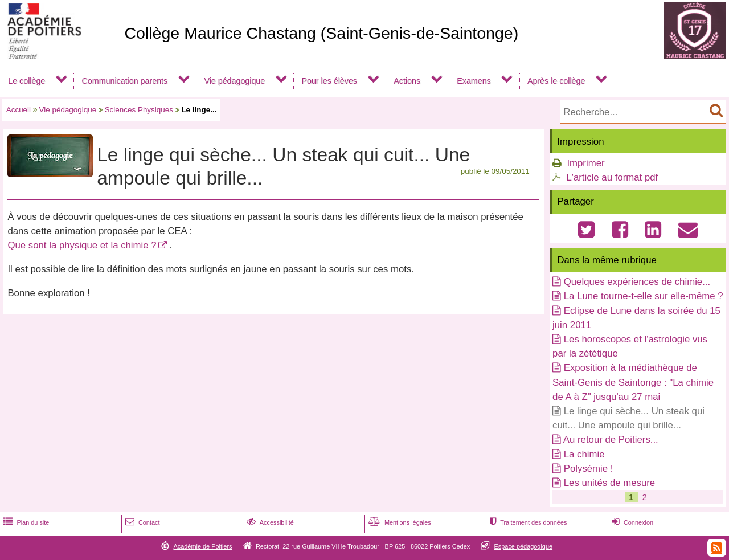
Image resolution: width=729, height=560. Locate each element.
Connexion (631, 522)
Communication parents (125, 81)
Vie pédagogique (234, 81)
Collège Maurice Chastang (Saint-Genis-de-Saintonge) (321, 33)
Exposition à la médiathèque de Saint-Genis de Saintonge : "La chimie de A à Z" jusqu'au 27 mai (633, 382)
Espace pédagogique (524, 546)
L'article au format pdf (612, 177)
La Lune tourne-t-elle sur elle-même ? (644, 296)
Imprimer (585, 163)
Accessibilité (269, 522)
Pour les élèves (329, 81)
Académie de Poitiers (202, 546)
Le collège (26, 81)
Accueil (19, 110)
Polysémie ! (589, 469)
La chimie (584, 454)
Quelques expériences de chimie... (637, 282)
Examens (474, 81)
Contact (142, 522)
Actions (407, 81)
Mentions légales (399, 522)
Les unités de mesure (609, 483)
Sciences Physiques (139, 110)
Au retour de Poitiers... (611, 440)
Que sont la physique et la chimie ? (82, 245)
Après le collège (556, 81)
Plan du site (25, 522)
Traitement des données (527, 522)
